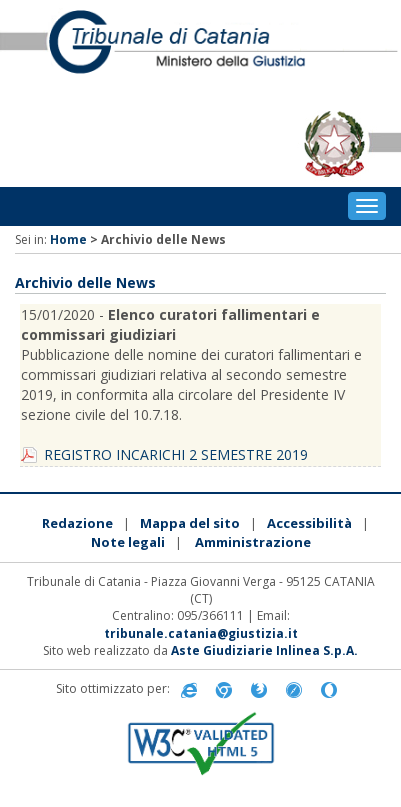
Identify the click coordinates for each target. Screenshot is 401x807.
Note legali (128, 542)
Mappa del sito (190, 523)
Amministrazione (253, 542)
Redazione (77, 523)
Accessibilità (309, 523)
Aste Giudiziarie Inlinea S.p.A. (264, 650)
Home (68, 239)
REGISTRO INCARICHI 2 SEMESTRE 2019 (176, 454)
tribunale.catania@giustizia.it (201, 633)
